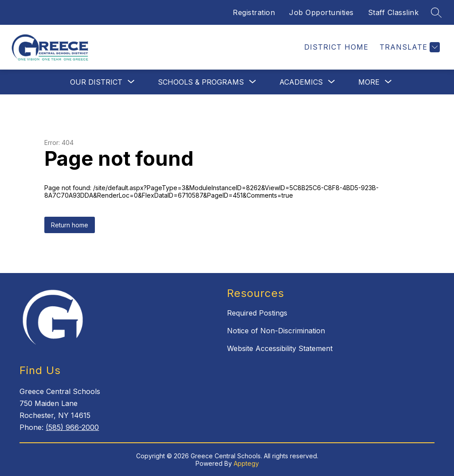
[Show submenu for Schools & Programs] (201, 82)
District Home (336, 47)
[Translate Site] (409, 47)
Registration (254, 12)
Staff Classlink (393, 12)
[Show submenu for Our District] (96, 82)
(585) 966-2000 (72, 427)
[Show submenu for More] (369, 82)
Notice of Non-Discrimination (276, 331)
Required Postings (257, 313)
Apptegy (246, 463)
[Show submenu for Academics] (301, 82)
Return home (70, 225)
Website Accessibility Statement (280, 348)
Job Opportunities (321, 12)
